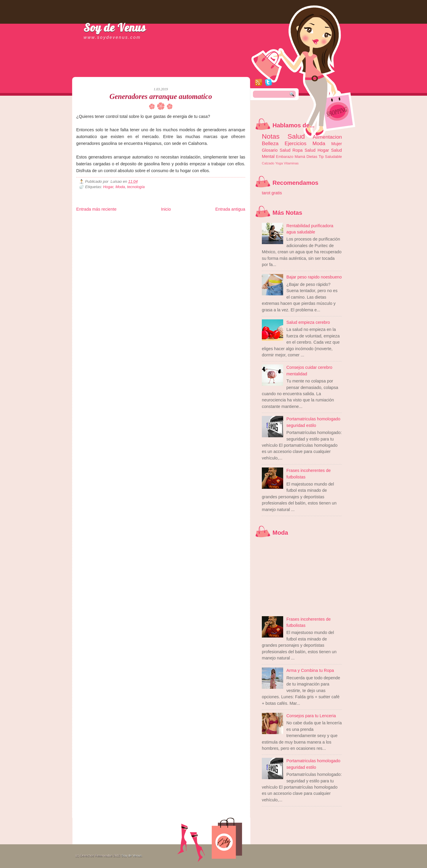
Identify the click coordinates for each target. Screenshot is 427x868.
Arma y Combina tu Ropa (310, 670)
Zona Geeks (220, 221)
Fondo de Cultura (199, 221)
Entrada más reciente (96, 209)
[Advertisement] (146, 71)
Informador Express (152, 221)
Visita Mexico (177, 230)
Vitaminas (291, 163)
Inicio (166, 209)
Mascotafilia (93, 230)
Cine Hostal (179, 225)
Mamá (300, 157)
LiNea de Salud (128, 221)
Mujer (337, 144)
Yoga (279, 163)
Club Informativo (176, 221)
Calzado (268, 163)
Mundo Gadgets (198, 225)
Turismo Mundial (138, 230)
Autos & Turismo (220, 225)
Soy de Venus (115, 28)
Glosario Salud (276, 150)
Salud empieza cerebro (308, 322)
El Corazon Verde (198, 230)
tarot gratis (272, 193)
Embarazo (285, 157)
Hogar (108, 187)
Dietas (312, 157)
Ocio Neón (121, 225)
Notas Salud (283, 136)
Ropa (297, 150)
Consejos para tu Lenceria (311, 716)
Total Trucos (162, 225)
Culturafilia (218, 230)
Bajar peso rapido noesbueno (314, 277)
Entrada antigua (230, 209)
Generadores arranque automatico (161, 96)
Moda (120, 187)
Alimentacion (327, 137)
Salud (310, 150)
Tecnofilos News (103, 225)
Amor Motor (233, 230)
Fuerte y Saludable (141, 225)
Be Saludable (108, 221)
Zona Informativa (87, 221)
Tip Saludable (330, 157)
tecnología (136, 187)
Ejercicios (295, 143)
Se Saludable (159, 230)
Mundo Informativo (114, 230)
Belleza (270, 143)
